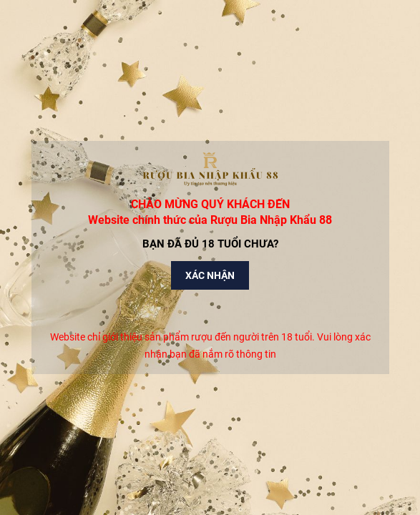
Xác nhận (210, 275)
